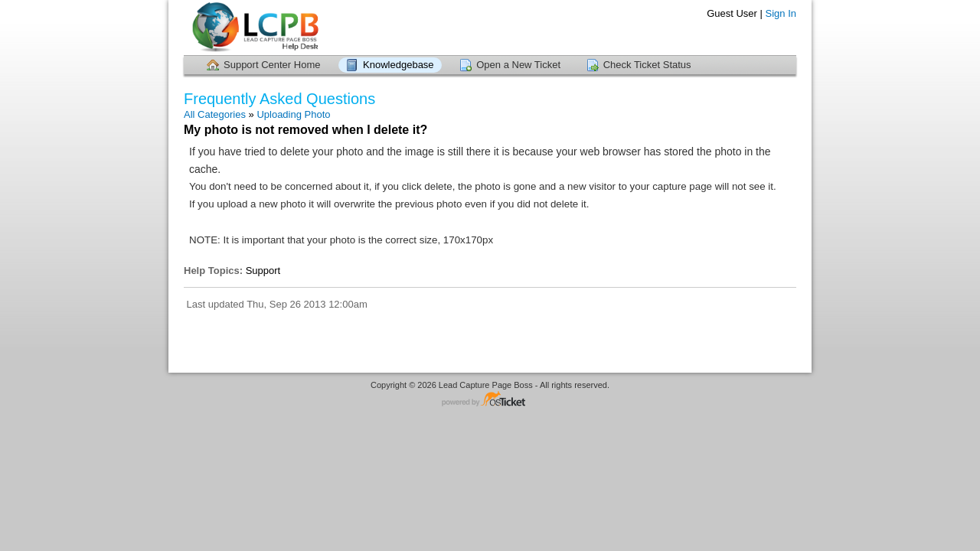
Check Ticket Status (647, 65)
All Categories (215, 114)
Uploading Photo (293, 114)
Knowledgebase (399, 65)
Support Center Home (272, 65)
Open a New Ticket (518, 65)
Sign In (781, 13)
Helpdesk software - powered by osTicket (490, 400)
